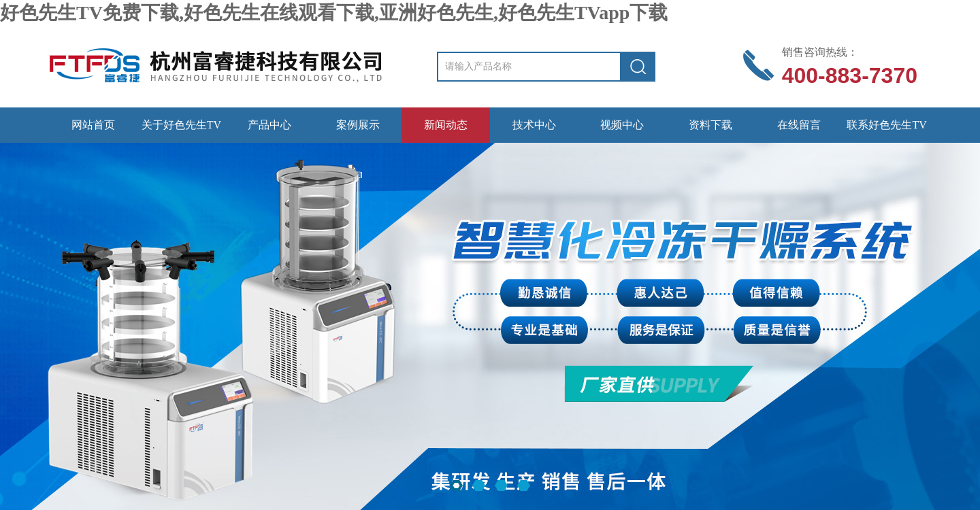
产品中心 (269, 125)
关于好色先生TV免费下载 (181, 131)
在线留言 (799, 125)
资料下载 (710, 125)
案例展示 (358, 125)
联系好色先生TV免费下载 (886, 131)
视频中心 (622, 125)
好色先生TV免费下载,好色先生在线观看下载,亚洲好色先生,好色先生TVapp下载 (334, 13)
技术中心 (534, 125)
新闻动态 (446, 125)
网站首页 (93, 125)
